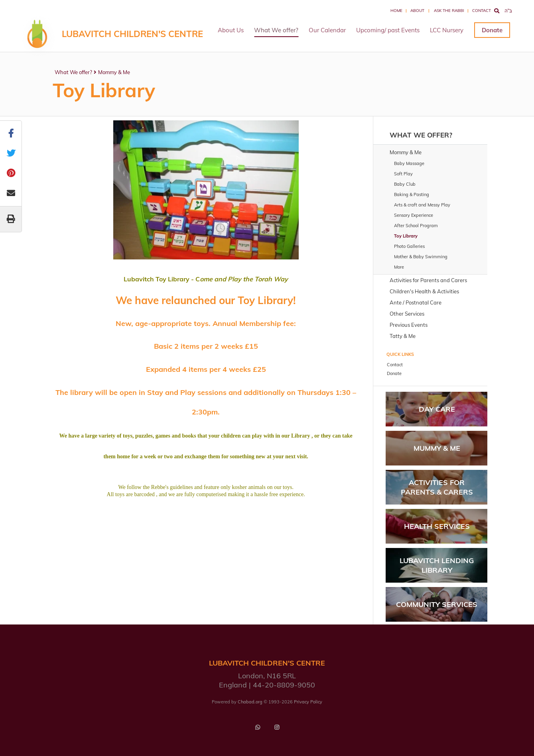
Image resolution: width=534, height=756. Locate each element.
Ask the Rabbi (449, 11)
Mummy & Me (437, 448)
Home (396, 11)
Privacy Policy (308, 702)
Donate (492, 30)
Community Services (437, 604)
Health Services (437, 526)
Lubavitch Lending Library (437, 565)
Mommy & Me (114, 72)
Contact (482, 11)
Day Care (437, 409)
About (417, 11)
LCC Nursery (447, 30)
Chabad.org (250, 702)
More (399, 267)
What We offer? (276, 30)
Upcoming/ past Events (388, 30)
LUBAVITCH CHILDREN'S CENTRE (132, 34)
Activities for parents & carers (437, 487)
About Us (231, 30)
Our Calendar (327, 30)
